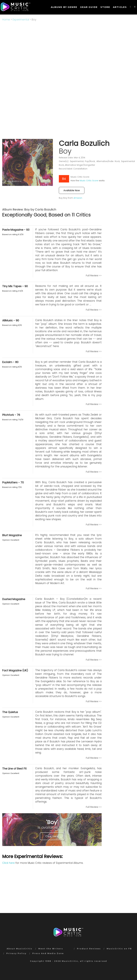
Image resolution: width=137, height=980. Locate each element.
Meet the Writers (51, 949)
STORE (105, 7)
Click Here (52, 836)
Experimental (21, 19)
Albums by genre (64, 7)
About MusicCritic (20, 949)
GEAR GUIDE (89, 7)
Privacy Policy (16, 953)
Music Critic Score (89, 181)
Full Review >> (94, 275)
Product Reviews (89, 949)
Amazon (78, 198)
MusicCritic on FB (119, 949)
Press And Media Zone (48, 953)
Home (6, 19)
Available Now (72, 190)
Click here (8, 863)
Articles (120, 7)
